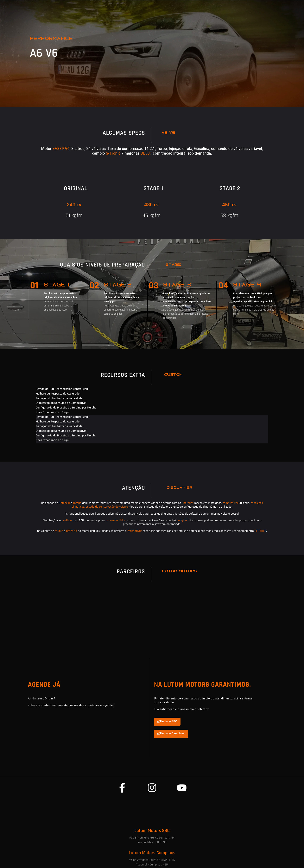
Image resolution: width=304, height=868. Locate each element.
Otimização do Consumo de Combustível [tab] (61, 403)
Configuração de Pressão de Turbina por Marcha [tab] (66, 408)
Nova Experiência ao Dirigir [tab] (53, 412)
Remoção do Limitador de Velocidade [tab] (59, 398)
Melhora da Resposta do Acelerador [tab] (58, 394)
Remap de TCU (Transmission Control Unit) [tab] (62, 389)
